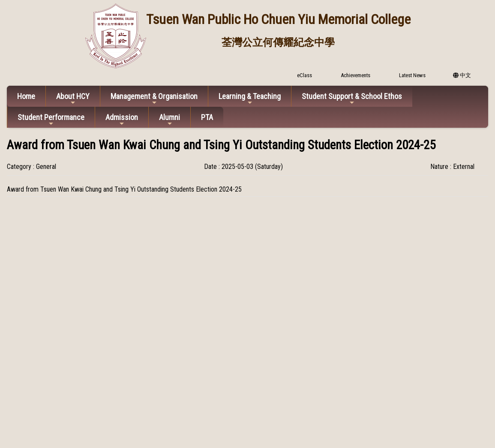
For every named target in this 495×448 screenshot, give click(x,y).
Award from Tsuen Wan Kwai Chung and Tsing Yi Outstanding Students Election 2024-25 (124, 189)
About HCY (73, 99)
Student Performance (51, 120)
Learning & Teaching (250, 99)
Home (26, 96)
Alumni (169, 120)
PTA (207, 117)
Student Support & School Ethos (352, 99)
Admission (122, 120)
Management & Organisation (154, 99)
